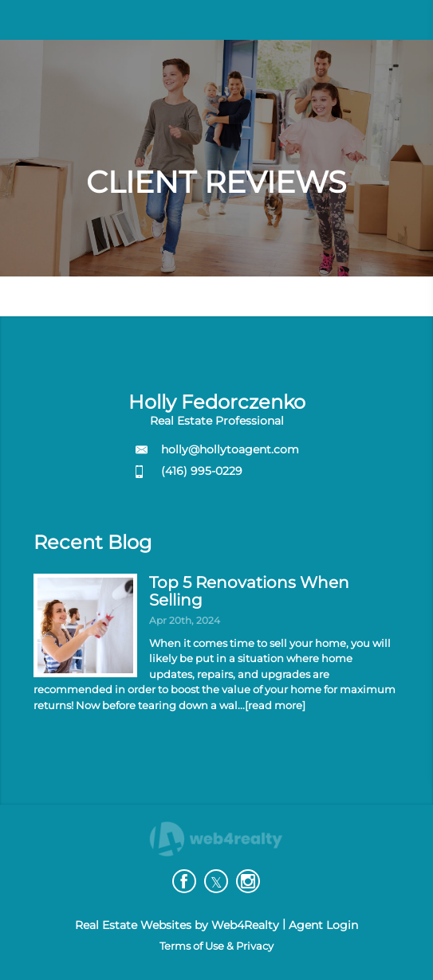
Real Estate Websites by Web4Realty (177, 925)
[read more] (275, 705)
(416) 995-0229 (202, 471)
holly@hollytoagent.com (230, 449)
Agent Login (323, 925)
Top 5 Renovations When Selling (249, 591)
